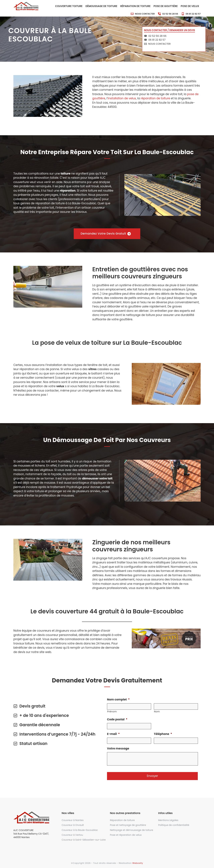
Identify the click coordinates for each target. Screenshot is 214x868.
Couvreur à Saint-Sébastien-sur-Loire (84, 840)
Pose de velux (190, 6)
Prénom (112, 712)
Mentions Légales (168, 820)
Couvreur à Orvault (73, 825)
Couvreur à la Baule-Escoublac (80, 830)
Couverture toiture (69, 6)
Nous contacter (145, 14)
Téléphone (163, 734)
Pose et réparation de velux (126, 835)
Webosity (138, 863)
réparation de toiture (155, 98)
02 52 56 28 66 (170, 14)
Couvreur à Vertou (72, 835)
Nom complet (118, 699)
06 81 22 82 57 (193, 14)
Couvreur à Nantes (73, 820)
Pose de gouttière (166, 6)
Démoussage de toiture (101, 6)
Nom (157, 712)
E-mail (113, 734)
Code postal (117, 719)
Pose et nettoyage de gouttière (128, 825)
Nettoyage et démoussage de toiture (132, 830)
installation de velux (122, 98)
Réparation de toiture (136, 6)
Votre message (118, 748)
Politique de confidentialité (174, 825)
